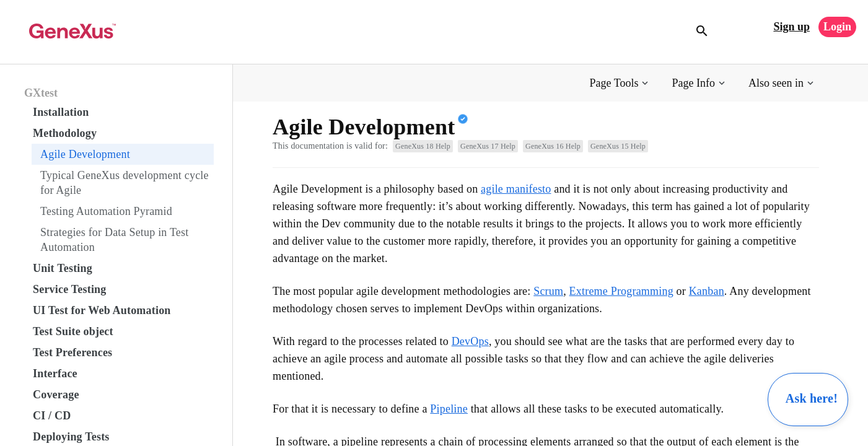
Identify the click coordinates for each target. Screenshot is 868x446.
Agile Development (85, 154)
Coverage (56, 395)
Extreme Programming (621, 291)
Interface (55, 374)
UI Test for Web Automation (102, 310)
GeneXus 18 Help (423, 146)
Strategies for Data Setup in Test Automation (114, 240)
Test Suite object (73, 331)
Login (837, 27)
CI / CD (52, 416)
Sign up (791, 27)
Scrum (548, 291)
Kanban (707, 291)
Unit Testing (63, 268)
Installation (61, 112)
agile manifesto (516, 189)
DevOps (470, 341)
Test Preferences (72, 352)
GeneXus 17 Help (488, 146)
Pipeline (449, 409)
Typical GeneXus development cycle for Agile (125, 183)
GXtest (41, 93)
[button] (620, 83)
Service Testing (70, 289)
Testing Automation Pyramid (106, 211)
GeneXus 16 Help (553, 146)
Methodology (65, 133)
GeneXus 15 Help (618, 146)
